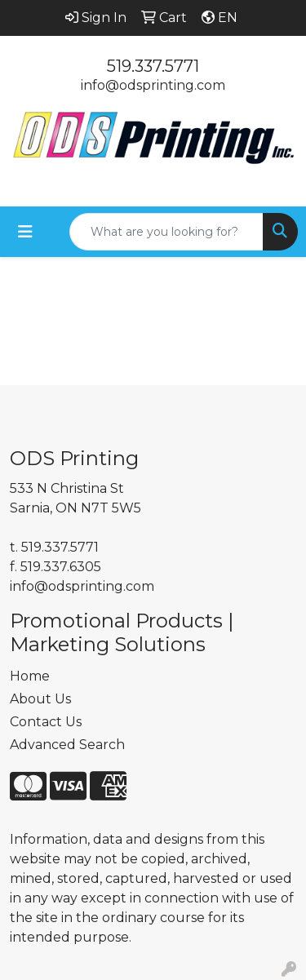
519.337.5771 (153, 66)
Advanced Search (67, 745)
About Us (40, 699)
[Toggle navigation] (25, 232)
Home (30, 676)
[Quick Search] (166, 232)
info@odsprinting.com (153, 85)
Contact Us (46, 722)
